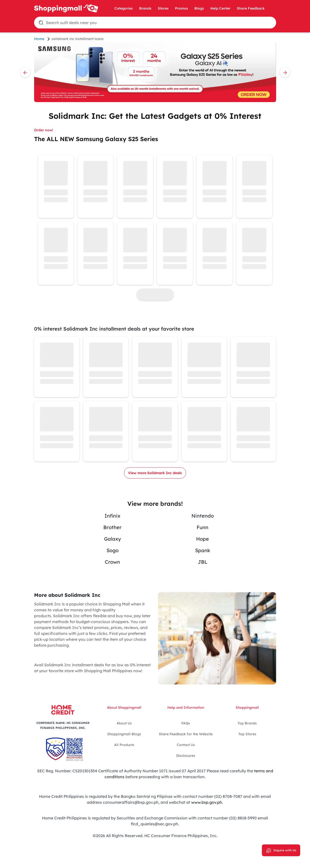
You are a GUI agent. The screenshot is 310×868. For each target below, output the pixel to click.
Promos (182, 8)
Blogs (199, 8)
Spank (203, 550)
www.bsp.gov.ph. (207, 802)
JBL (203, 562)
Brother (112, 527)
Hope (202, 539)
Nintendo (203, 516)
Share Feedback (251, 8)
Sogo (113, 550)
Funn (202, 527)
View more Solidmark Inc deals (155, 473)
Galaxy (113, 539)
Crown (112, 562)
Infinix (112, 516)
